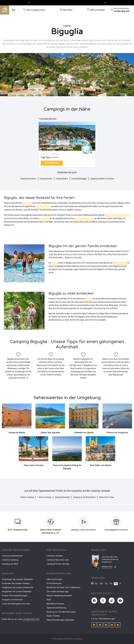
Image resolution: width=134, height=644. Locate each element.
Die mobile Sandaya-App (58, 592)
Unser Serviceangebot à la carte (16, 604)
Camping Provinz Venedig (58, 564)
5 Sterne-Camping (10, 560)
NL (96, 584)
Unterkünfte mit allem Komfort (117, 215)
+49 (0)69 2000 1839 (31, 619)
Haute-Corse (27, 203)
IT (120, 584)
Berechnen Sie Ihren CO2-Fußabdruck (63, 588)
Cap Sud (45, 157)
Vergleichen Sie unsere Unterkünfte (18, 588)
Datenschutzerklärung (56, 608)
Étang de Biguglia (120, 263)
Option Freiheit (53, 616)
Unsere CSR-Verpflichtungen (15, 596)
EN (101, 584)
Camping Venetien (55, 556)
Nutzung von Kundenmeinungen (61, 612)
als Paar (89, 299)
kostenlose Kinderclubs (84, 218)
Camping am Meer (10, 564)
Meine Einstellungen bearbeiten (61, 620)
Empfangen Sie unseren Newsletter (17, 579)
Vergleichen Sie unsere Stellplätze (17, 592)
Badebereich (44, 218)
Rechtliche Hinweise (55, 604)
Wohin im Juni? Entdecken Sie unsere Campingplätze (67, 3)
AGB (49, 600)
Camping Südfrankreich (12, 556)
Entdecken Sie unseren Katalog (16, 583)
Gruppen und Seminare (12, 600)
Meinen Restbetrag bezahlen (59, 596)
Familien (55, 263)
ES (106, 584)
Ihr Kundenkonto (54, 583)
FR (111, 584)
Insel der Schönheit (43, 206)
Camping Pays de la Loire (58, 560)
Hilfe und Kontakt (54, 579)
